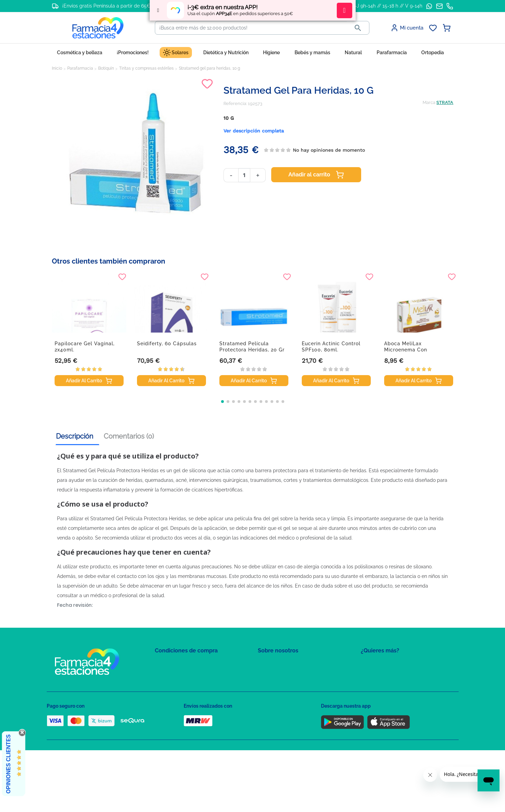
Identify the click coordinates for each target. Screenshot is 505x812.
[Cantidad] (244, 175)
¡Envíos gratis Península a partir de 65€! (107, 6)
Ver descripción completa (254, 131)
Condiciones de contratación (185, 664)
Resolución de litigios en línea (186, 734)
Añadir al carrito (316, 175)
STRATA (445, 102)
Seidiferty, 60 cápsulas (167, 344)
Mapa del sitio (272, 664)
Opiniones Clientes (8, 764)
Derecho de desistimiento (182, 724)
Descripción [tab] (75, 436)
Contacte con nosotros (281, 684)
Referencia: (235, 103)
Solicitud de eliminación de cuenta (294, 694)
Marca (429, 102)
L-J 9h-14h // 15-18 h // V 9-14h (387, 6)
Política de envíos (173, 714)
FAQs (263, 674)
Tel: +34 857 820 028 (278, 704)
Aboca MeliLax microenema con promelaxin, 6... (406, 350)
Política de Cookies (175, 684)
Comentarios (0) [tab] (129, 436)
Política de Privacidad (177, 674)
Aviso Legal (167, 694)
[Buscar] (251, 28)
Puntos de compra (174, 704)
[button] (222, 402)
